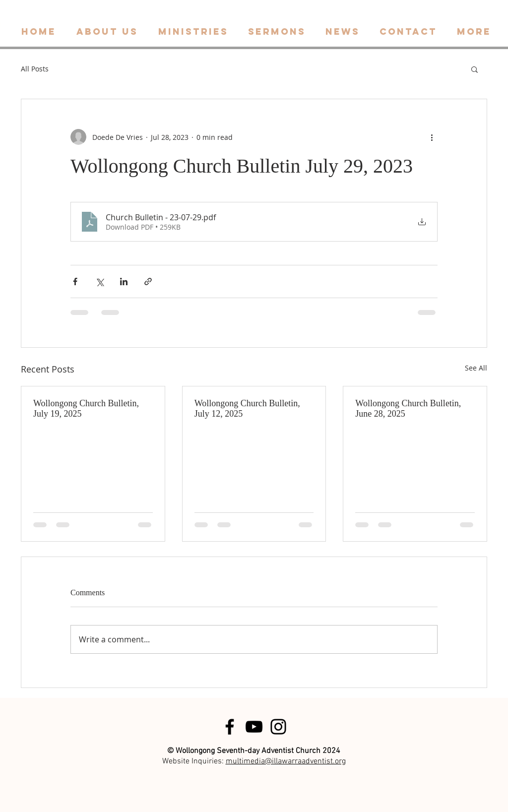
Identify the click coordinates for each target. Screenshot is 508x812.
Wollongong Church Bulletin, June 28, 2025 (408, 408)
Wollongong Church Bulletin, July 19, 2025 (86, 408)
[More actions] (432, 137)
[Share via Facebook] (75, 281)
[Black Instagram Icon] (278, 727)
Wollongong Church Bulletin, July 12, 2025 (247, 408)
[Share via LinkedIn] (124, 281)
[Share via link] (148, 281)
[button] (475, 69)
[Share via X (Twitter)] (99, 281)
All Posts (35, 69)
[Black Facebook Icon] (230, 727)
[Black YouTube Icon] (254, 727)
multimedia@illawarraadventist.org (286, 761)
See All (476, 368)
